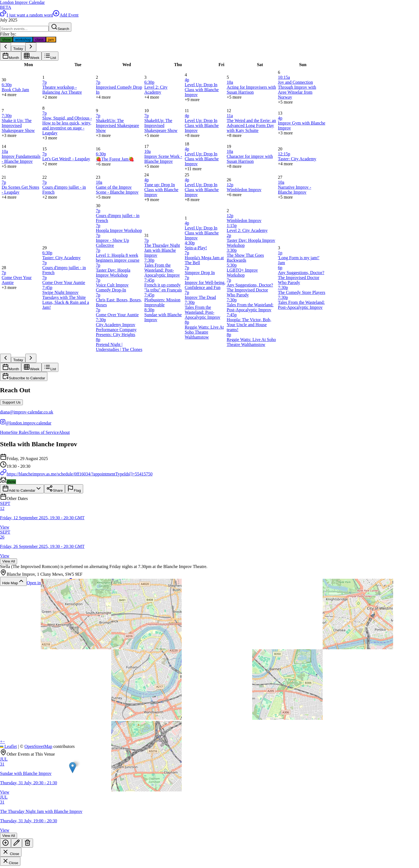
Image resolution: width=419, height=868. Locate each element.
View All (9, 561)
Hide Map (13, 581)
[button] (73, 768)
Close (11, 852)
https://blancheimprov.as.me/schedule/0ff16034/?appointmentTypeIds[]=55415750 (76, 474)
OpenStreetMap (38, 746)
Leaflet (8, 746)
